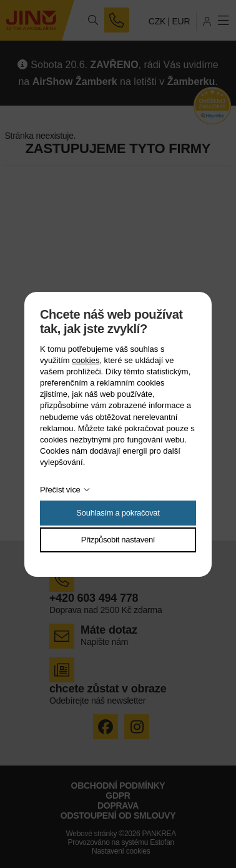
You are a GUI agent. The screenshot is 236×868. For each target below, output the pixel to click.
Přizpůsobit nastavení (118, 540)
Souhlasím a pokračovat (118, 513)
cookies (86, 360)
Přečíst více (60, 490)
